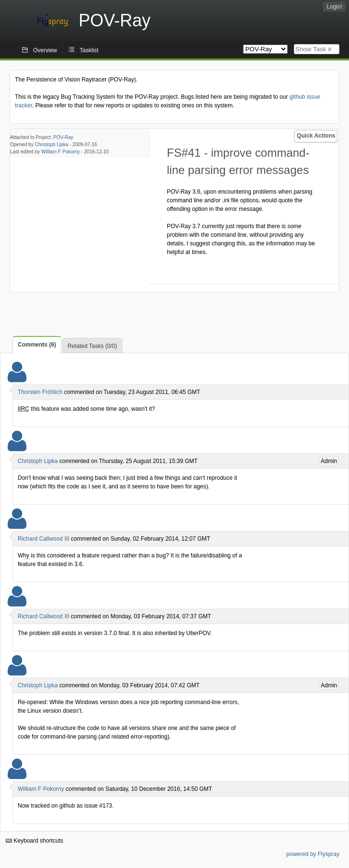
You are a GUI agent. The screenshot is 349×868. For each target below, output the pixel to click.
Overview (45, 50)
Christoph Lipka (52, 145)
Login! (334, 7)
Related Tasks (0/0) (92, 346)
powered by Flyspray (313, 854)
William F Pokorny (61, 152)
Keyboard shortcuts (35, 841)
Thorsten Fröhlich (40, 392)
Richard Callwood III (43, 539)
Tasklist (89, 50)
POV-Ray (63, 137)
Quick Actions (316, 136)
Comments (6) (37, 345)
